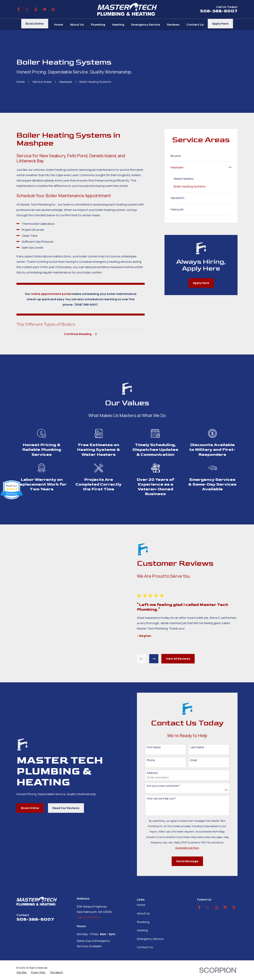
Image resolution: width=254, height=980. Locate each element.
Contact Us (145, 947)
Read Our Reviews (62, 808)
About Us (143, 913)
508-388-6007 (219, 11)
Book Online (35, 24)
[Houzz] (53, 9)
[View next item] (158, 659)
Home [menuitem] (59, 25)
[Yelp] (36, 9)
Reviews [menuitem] (173, 25)
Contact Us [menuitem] (195, 25)
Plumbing (143, 922)
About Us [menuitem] (77, 25)
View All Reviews (182, 659)
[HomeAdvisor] (45, 9)
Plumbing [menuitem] (98, 25)
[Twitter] (27, 9)
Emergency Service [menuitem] (146, 25)
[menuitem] (201, 156)
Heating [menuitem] (118, 25)
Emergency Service (150, 939)
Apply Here (220, 24)
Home (141, 905)
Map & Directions (89, 917)
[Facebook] (19, 9)
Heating (142, 930)
